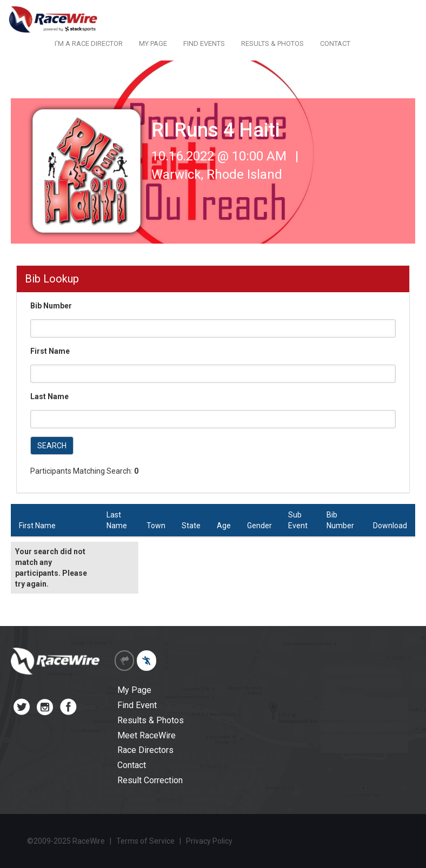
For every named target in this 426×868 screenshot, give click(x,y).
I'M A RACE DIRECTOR (89, 43)
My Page (134, 690)
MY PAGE (153, 43)
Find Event (137, 705)
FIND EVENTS (204, 43)
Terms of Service (145, 841)
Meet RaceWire (147, 735)
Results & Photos (151, 720)
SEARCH (52, 446)
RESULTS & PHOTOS (272, 43)
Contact (132, 765)
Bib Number (51, 306)
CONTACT (335, 43)
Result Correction (150, 780)
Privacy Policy (209, 841)
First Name (50, 351)
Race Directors (145, 750)
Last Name (49, 396)
